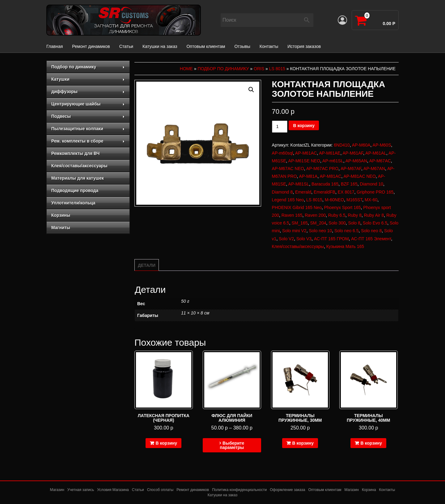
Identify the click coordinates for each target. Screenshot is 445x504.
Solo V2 (286, 239)
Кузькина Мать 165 (345, 246)
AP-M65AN (356, 161)
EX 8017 (346, 192)
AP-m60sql (282, 153)
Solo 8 (354, 223)
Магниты (61, 228)
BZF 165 (349, 184)
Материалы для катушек (78, 178)
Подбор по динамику (88, 67)
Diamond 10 (371, 184)
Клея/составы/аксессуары (79, 166)
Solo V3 (304, 239)
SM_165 (299, 223)
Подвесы (88, 116)
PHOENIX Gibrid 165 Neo (297, 207)
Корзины (61, 215)
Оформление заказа (287, 490)
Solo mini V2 (294, 231)
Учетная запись (81, 490)
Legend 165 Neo (288, 200)
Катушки (88, 79)
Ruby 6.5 (337, 215)
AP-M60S (382, 145)
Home (186, 69)
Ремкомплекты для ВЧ (75, 153)
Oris (259, 69)
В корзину (304, 126)
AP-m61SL (333, 161)
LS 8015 (277, 69)
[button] (251, 90)
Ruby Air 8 (374, 215)
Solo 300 (337, 223)
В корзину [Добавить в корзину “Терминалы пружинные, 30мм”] (303, 443)
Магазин (57, 490)
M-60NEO (334, 200)
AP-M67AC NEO (288, 169)
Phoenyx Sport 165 (342, 207)
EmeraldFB (324, 192)
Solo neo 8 (371, 231)
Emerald (303, 192)
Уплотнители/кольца (73, 203)
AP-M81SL (299, 184)
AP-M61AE (330, 153)
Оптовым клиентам (206, 46)
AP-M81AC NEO (360, 176)
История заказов (304, 46)
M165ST (354, 200)
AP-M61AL (376, 153)
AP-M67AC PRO (322, 169)
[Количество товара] (280, 127)
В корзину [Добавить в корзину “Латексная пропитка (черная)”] (166, 443)
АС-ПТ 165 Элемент (371, 239)
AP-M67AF (351, 169)
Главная (55, 46)
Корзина (369, 490)
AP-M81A (308, 176)
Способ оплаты (160, 490)
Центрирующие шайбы (88, 104)
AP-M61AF (353, 153)
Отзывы (242, 46)
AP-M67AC (380, 161)
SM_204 (318, 223)
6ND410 (342, 145)
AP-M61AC (306, 153)
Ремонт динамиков (91, 46)
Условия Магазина (113, 490)
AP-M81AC (330, 176)
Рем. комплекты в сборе (88, 141)
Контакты (269, 46)
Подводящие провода (75, 190)
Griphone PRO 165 (375, 192)
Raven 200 (315, 215)
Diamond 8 (282, 192)
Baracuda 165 (325, 184)
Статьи (126, 46)
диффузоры (88, 92)
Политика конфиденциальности (239, 490)
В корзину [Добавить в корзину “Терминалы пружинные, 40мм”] (371, 443)
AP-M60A (361, 145)
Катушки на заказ (160, 46)
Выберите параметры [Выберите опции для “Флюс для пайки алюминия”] (232, 445)
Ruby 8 (355, 215)
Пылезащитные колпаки (88, 129)
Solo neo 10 (320, 231)
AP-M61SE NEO (304, 161)
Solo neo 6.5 (347, 231)
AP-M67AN (374, 169)
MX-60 (371, 200)
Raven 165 (292, 215)
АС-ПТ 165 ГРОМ (331, 239)
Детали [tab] (147, 265)
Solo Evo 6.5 (375, 223)
